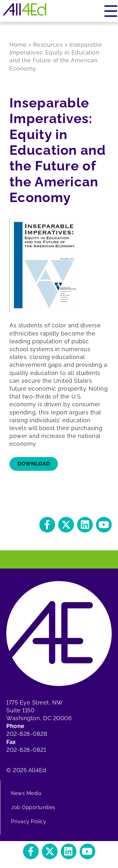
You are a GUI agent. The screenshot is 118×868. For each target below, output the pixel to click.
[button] (47, 525)
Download (34, 464)
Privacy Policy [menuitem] (28, 821)
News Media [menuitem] (26, 793)
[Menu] (111, 11)
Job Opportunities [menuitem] (33, 807)
